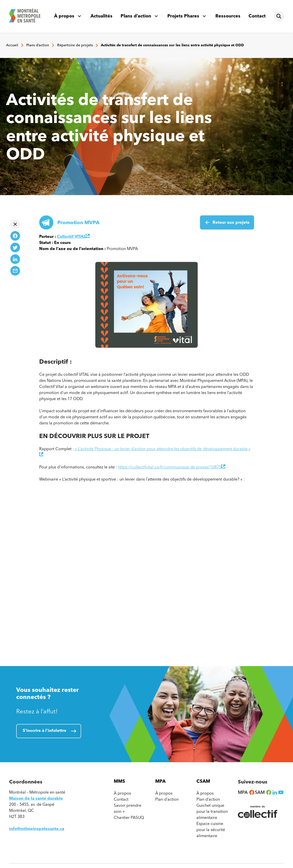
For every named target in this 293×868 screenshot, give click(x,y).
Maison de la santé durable (36, 798)
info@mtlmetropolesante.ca (37, 829)
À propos (64, 16)
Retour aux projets (231, 222)
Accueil (12, 45)
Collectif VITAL (73, 236)
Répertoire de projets (75, 45)
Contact (257, 16)
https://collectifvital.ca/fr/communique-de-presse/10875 (172, 467)
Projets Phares (183, 16)
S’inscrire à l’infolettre (45, 730)
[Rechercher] (279, 16)
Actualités (102, 16)
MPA (246, 792)
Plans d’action (136, 16)
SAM (263, 792)
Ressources (228, 16)
